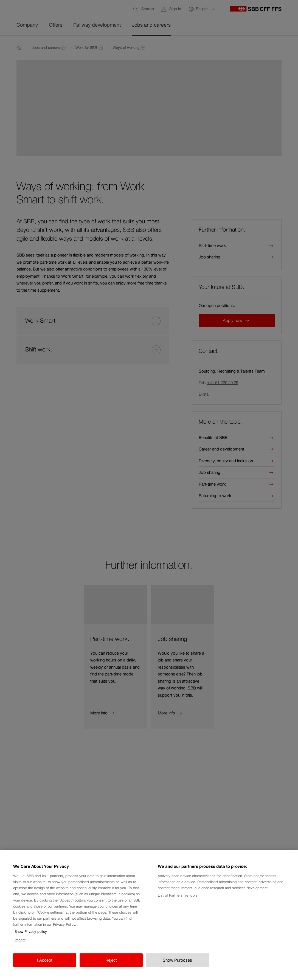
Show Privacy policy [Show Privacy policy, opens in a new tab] (31, 935)
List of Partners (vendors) (178, 899)
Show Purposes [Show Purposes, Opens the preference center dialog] (177, 963)
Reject (111, 963)
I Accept (45, 963)
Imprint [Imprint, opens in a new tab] (20, 944)
